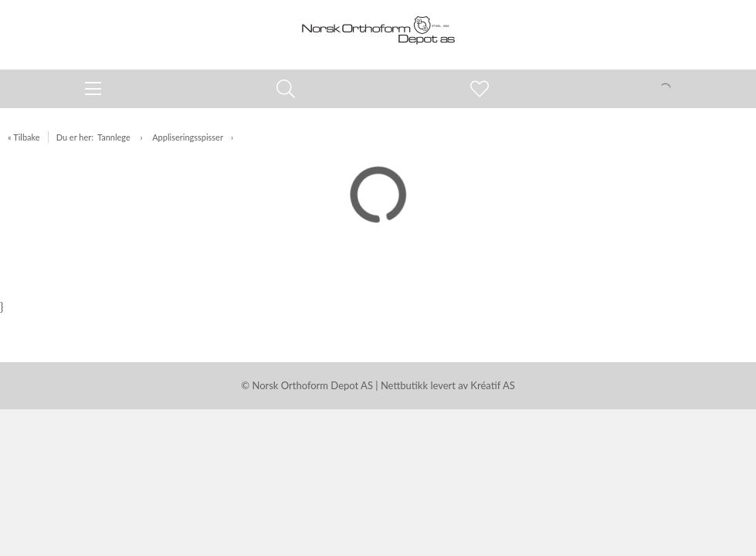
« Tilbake (24, 137)
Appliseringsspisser (188, 137)
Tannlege (115, 137)
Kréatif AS (492, 385)
